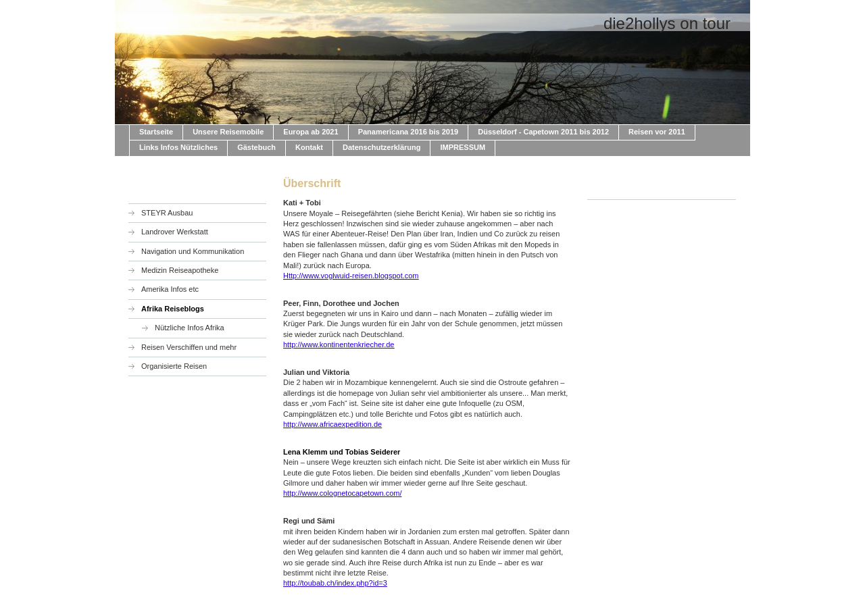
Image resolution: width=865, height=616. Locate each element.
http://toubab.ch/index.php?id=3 (335, 583)
